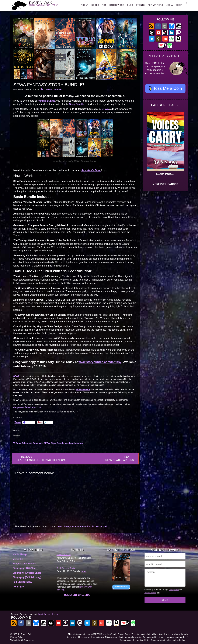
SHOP (179, 5)
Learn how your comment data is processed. (82, 527)
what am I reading (74, 443)
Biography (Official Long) (27, 577)
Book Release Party (66, 568)
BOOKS (95, 5)
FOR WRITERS (155, 5)
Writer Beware (83, 389)
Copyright (18, 587)
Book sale (38, 443)
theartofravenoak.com (48, 614)
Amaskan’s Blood (91, 170)
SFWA (105, 109)
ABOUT (85, 5)
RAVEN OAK (48, 5)
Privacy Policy (174, 590)
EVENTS (140, 5)
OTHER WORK (117, 5)
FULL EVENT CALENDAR (77, 595)
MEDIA (169, 5)
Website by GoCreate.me (22, 640)
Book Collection (24, 443)
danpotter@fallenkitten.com (27, 407)
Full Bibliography (22, 582)
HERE (154, 63)
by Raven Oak (25, 634)
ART (104, 5)
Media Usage (20, 554)
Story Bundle (77, 104)
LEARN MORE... (165, 174)
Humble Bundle (46, 101)
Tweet (18, 422)
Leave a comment (53, 89)
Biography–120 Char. (25, 568)
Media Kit (18, 559)
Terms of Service (150, 593)
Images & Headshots (24, 564)
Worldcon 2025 (64, 555)
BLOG (130, 5)
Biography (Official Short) (27, 573)
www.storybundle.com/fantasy (100, 362)
